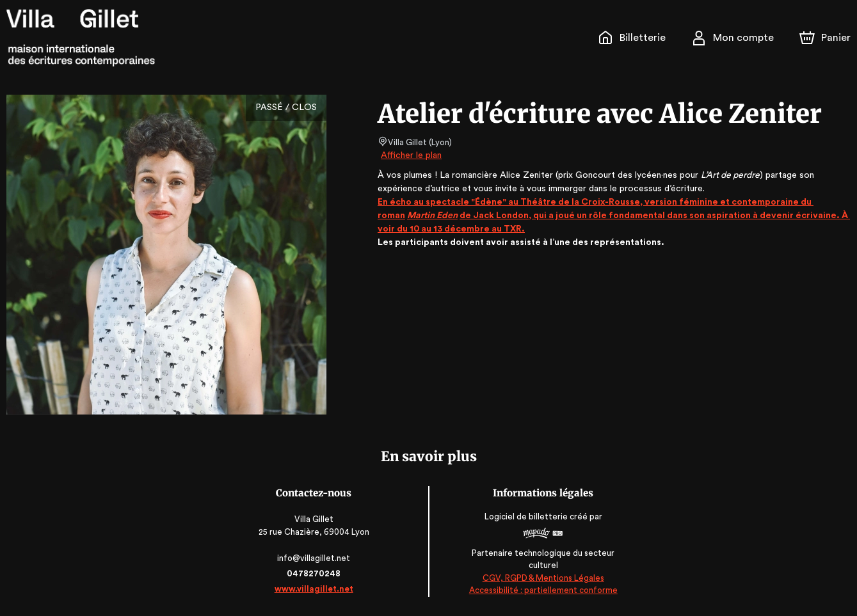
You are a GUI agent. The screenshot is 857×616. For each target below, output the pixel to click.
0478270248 (315, 573)
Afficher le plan (410, 155)
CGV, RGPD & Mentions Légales (543, 578)
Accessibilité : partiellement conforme (542, 591)
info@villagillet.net (315, 558)
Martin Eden (433, 216)
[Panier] (825, 38)
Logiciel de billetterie (526, 517)
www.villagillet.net (315, 589)
